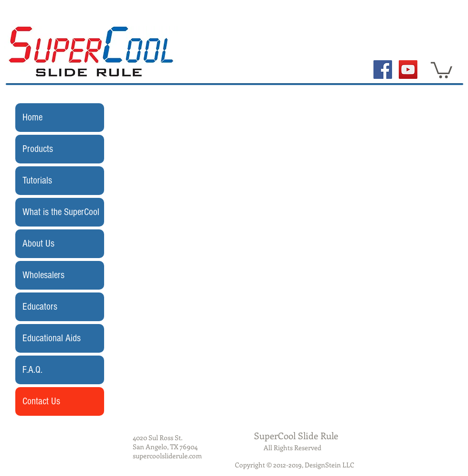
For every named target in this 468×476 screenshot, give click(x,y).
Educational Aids (52, 338)
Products (38, 149)
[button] (441, 69)
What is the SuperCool (61, 212)
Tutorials (37, 180)
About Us (38, 243)
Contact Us (41, 401)
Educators (40, 307)
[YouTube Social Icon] (408, 70)
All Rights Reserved (292, 448)
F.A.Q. (32, 370)
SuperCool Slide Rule (296, 436)
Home (32, 117)
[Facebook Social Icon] (383, 70)
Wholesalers (43, 275)
